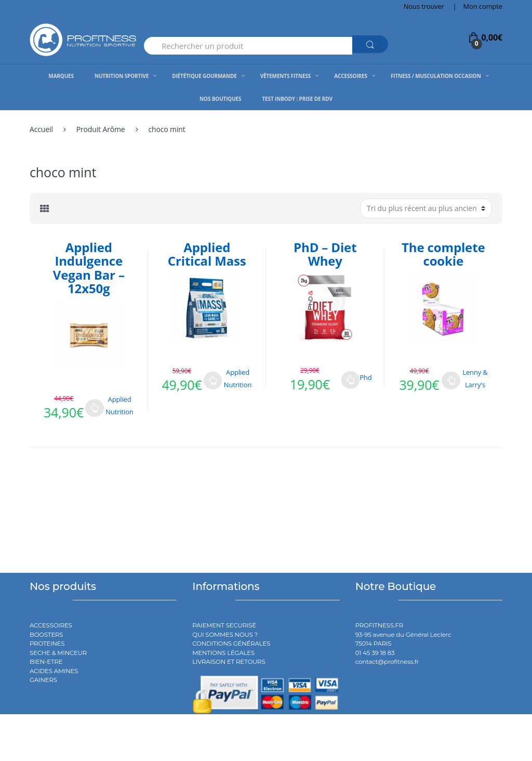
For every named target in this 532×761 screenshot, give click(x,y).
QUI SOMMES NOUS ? (225, 635)
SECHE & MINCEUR (58, 653)
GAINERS (43, 680)
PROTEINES (47, 644)
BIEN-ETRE (46, 662)
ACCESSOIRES (51, 625)
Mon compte (483, 6)
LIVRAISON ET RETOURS (229, 662)
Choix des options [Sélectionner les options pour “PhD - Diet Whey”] (351, 380)
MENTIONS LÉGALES (223, 653)
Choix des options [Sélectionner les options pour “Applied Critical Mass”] (213, 381)
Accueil (41, 129)
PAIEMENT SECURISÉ (224, 625)
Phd (365, 377)
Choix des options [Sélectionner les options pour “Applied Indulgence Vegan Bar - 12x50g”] (95, 408)
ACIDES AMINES (54, 671)
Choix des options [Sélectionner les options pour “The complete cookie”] (451, 381)
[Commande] (426, 208)
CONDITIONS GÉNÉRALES (231, 644)
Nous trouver (424, 6)
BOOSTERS (46, 635)
